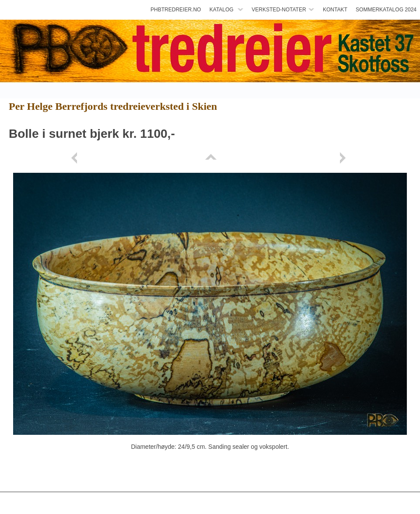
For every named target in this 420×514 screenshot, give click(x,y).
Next (344, 158)
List (210, 158)
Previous (76, 158)
